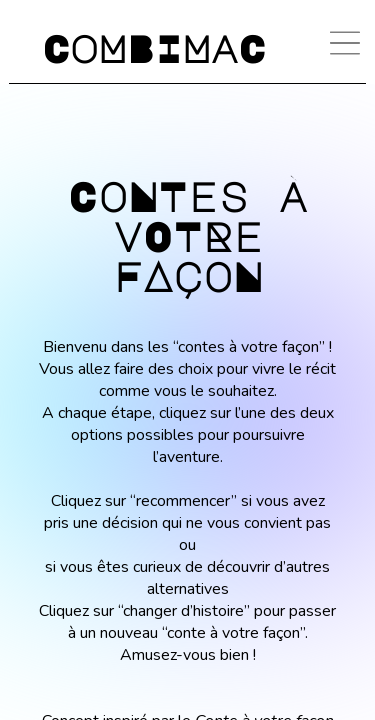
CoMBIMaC (154, 47)
